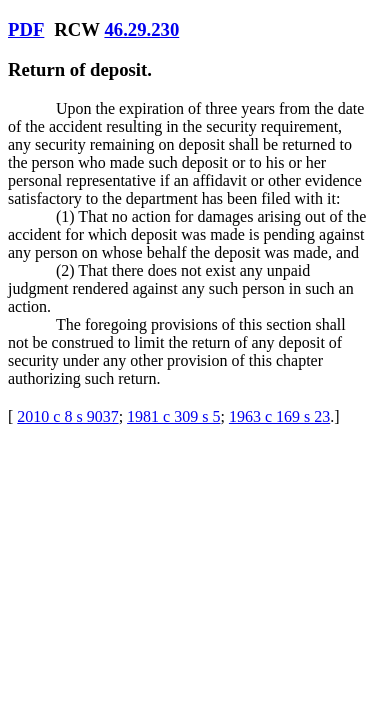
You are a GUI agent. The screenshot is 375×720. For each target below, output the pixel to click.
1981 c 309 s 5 (173, 416)
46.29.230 (141, 29)
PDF (26, 29)
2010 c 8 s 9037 (67, 416)
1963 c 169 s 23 (279, 416)
